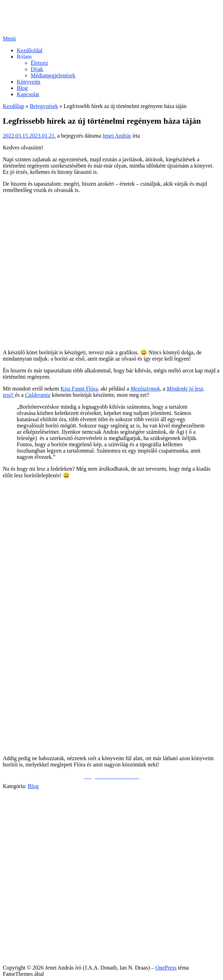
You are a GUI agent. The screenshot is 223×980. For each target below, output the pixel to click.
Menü (9, 38)
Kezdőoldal (30, 50)
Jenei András (117, 136)
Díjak (37, 69)
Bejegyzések (44, 106)
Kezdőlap (13, 106)
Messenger (29, 834)
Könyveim (29, 82)
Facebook (28, 828)
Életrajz (39, 63)
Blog (22, 88)
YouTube (27, 840)
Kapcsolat (28, 94)
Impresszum (30, 956)
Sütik (23, 950)
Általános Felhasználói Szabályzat (55, 943)
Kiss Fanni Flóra (79, 389)
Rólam (24, 57)
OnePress (166, 968)
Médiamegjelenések (53, 75)
